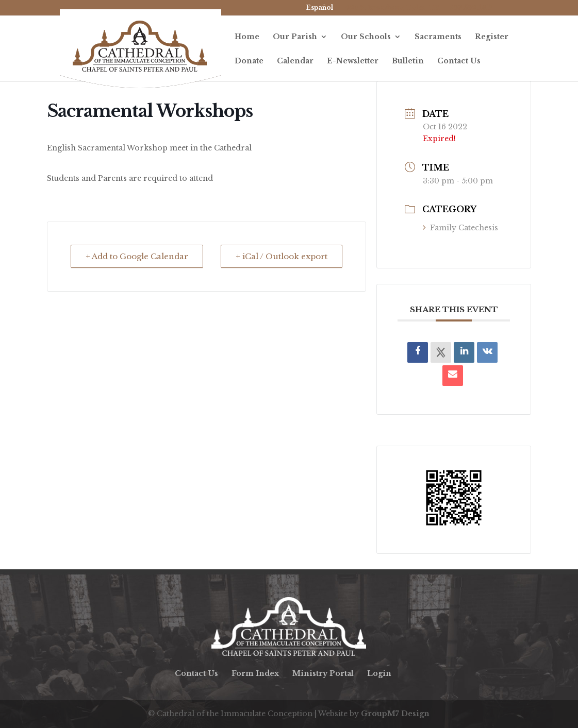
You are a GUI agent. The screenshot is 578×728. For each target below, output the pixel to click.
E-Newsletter (353, 61)
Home (247, 37)
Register (492, 37)
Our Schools (366, 37)
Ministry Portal (323, 673)
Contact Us (459, 61)
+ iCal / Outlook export (282, 256)
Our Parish (295, 37)
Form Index (255, 673)
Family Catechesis (460, 228)
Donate (249, 61)
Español (319, 7)
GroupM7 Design (395, 714)
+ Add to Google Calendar (137, 256)
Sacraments (438, 37)
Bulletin (408, 61)
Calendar (295, 61)
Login (379, 673)
